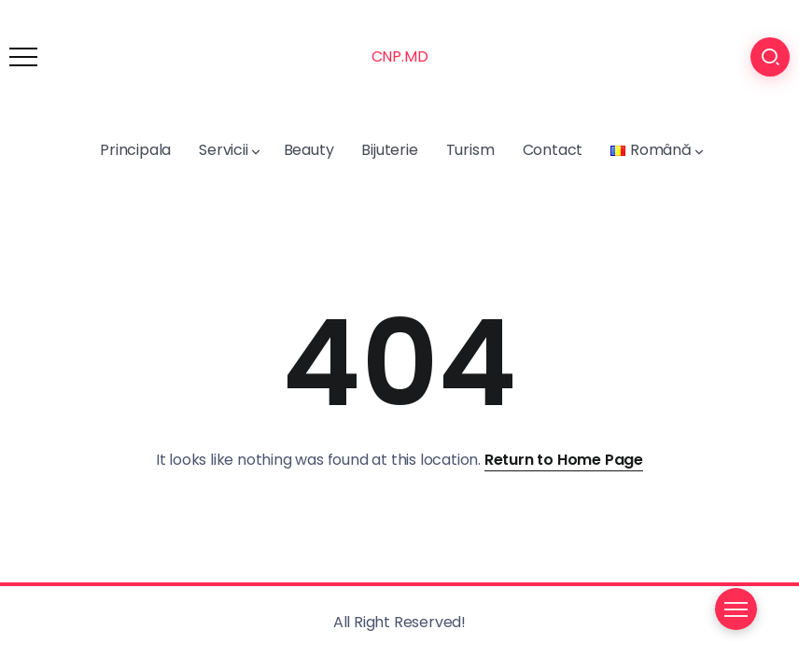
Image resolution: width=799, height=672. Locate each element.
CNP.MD (400, 56)
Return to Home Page (564, 460)
